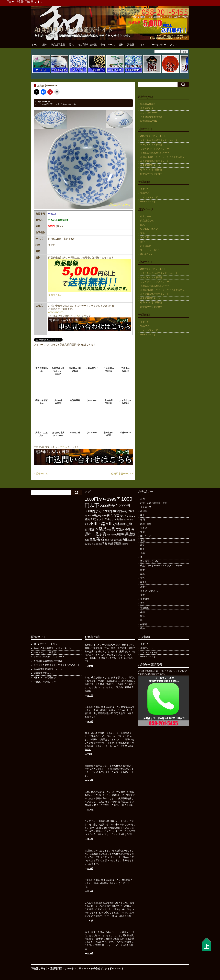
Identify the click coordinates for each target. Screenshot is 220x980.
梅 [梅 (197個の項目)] (133, 529)
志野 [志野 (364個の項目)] (129, 524)
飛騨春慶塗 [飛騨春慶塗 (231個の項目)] (115, 543)
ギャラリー (146, 237)
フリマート (82, 968)
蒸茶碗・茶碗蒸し (149, 591)
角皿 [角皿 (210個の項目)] (125, 540)
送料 (121, 45)
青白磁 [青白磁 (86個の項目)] (99, 544)
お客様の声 (146, 246)
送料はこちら (55, 295)
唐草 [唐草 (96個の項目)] (132, 519)
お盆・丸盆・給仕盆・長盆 (153, 503)
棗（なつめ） (147, 536)
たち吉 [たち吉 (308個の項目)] (115, 515)
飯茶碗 (144, 624)
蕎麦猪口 (145, 599)
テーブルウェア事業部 (151, 145)
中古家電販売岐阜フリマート (155, 161)
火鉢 (142, 553)
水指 (142, 541)
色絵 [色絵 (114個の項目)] (87, 540)
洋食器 (20, 2)
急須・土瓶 (146, 524)
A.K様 (90, 780)
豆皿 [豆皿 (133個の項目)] (130, 540)
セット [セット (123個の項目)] (123, 516)
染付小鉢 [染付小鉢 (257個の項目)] (125, 529)
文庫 (142, 532)
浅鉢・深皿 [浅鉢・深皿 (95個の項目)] (111, 535)
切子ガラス (146, 507)
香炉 (142, 628)
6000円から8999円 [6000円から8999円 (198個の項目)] (99, 515)
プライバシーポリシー (151, 250)
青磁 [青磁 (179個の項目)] (105, 544)
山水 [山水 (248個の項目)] (123, 524)
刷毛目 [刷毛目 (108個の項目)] (120, 519)
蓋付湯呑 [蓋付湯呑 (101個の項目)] (118, 540)
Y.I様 (90, 754)
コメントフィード (149, 197)
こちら (78, 316)
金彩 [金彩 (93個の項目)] (89, 544)
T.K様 (90, 921)
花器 (142, 574)
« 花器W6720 (41, 474)
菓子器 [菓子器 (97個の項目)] (110, 540)
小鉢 (74, 104)
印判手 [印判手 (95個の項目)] (126, 519)
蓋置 (142, 595)
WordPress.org (148, 202)
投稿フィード (147, 193)
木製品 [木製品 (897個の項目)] (101, 529)
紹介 (45, 45)
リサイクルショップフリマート (156, 149)
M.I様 (90, 695)
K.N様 (90, 839)
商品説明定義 (58, 45)
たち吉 (57, 104)
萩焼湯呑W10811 (149, 121)
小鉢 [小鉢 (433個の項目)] (116, 524)
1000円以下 (47, 104)
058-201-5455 (56, 312)
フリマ (173, 45)
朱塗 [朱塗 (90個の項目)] (109, 530)
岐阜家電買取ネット (150, 165)
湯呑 (142, 545)
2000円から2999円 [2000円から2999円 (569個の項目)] (115, 506)
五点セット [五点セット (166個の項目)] (110, 519)
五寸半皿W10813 (149, 113)
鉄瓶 (142, 616)
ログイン (145, 189)
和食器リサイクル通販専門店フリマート (53, 968)
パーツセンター (158, 45)
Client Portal (146, 254)
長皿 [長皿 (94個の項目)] (94, 544)
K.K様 (90, 810)
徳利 (142, 520)
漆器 (142, 549)
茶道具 (144, 582)
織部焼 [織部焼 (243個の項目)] (120, 534)
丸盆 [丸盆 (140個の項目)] (129, 516)
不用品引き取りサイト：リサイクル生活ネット (163, 157)
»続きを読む (127, 805)
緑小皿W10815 (148, 104)
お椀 (142, 499)
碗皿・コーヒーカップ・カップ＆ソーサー (161, 566)
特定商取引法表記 (87, 45)
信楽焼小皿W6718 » (122, 474)
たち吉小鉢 (66, 104)
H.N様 (90, 722)
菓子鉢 (144, 587)
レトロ (39, 2)
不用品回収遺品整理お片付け (155, 153)
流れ (71, 45)
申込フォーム (108, 45)
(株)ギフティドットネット (153, 136)
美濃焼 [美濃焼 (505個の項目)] (130, 534)
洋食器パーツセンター (151, 174)
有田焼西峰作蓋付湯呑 (151, 117)
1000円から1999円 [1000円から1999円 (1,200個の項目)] (103, 499)
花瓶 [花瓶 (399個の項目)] (93, 539)
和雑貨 (144, 511)
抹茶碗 (144, 528)
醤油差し (145, 608)
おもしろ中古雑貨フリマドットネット (159, 140)
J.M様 (90, 666)
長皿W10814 (147, 108)
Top (9, 2)
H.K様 (90, 953)
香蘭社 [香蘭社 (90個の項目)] (125, 544)
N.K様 (90, 869)
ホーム (35, 45)
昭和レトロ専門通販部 (151, 170)
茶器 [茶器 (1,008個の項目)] (100, 539)
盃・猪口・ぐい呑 (149, 561)
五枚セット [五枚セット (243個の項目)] (97, 519)
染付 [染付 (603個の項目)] (115, 529)
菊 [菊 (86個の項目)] (106, 540)
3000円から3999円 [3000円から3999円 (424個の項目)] (98, 511)
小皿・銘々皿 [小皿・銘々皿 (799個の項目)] (101, 524)
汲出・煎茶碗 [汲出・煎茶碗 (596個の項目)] (95, 534)
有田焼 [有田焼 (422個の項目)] (89, 529)
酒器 (142, 603)
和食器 (29, 2)
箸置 (142, 570)
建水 (142, 515)
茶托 (142, 578)
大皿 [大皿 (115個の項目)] (87, 524)
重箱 (142, 612)
